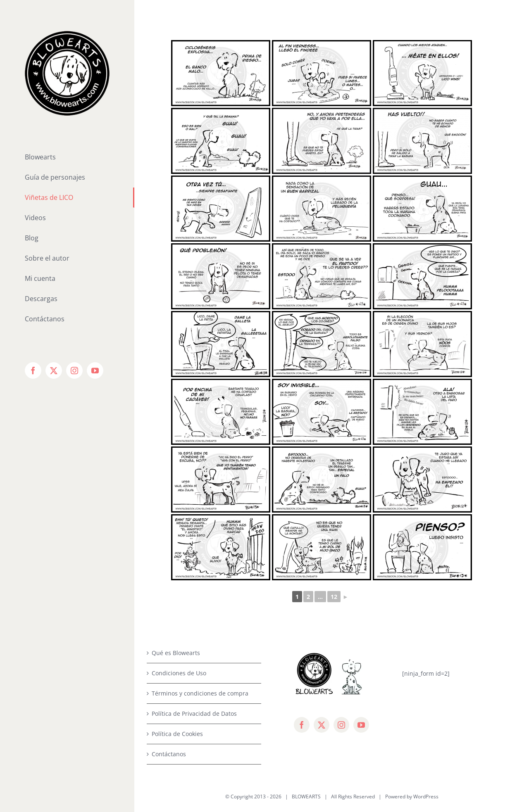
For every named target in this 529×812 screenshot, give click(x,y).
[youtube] (361, 725)
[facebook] (302, 725)
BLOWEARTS (306, 797)
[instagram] (341, 725)
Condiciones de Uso (179, 673)
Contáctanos (169, 754)
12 (334, 597)
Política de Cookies (177, 734)
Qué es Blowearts (176, 653)
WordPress (426, 797)
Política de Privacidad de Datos (194, 713)
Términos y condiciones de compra (200, 693)
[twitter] (322, 725)
